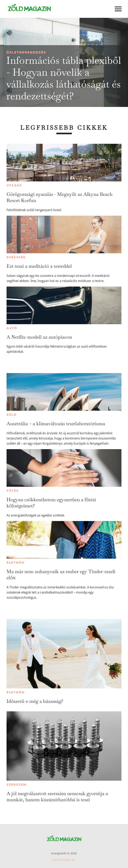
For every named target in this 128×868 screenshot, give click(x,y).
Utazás (14, 185)
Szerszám (17, 785)
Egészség (16, 257)
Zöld (12, 415)
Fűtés (13, 491)
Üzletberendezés (26, 52)
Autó (12, 328)
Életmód (16, 563)
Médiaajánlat (64, 860)
